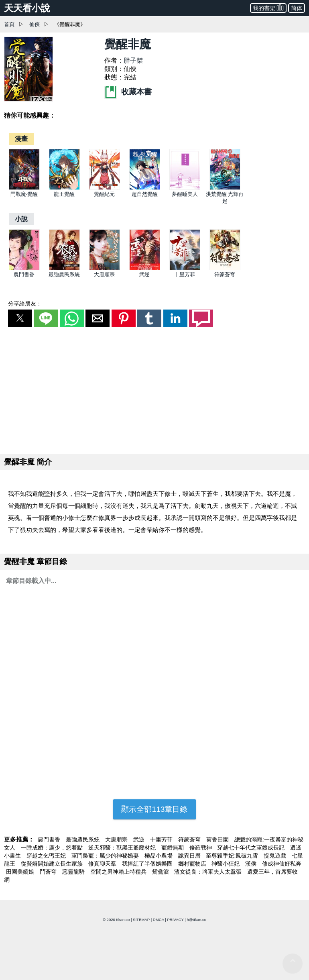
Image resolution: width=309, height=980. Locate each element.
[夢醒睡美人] (185, 188)
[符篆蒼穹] (225, 268)
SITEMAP (141, 920)
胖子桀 (133, 60)
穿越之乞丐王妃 (47, 856)
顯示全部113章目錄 (154, 809)
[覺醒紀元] (105, 188)
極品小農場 (159, 856)
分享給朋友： (25, 304)
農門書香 (24, 274)
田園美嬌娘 (21, 872)
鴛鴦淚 (161, 872)
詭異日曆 (190, 856)
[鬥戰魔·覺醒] (24, 188)
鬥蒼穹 (49, 872)
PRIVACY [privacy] (175, 920)
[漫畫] (21, 139)
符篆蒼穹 (225, 274)
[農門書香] (24, 268)
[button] (20, 318)
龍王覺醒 (64, 194)
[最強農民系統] (64, 268)
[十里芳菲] (185, 268)
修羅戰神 (201, 848)
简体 (297, 8)
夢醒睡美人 (185, 194)
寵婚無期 (173, 848)
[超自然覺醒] (145, 188)
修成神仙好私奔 (282, 864)
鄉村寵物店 (193, 864)
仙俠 (35, 24)
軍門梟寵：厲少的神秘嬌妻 (106, 856)
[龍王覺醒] (64, 188)
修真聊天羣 (103, 864)
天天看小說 (27, 8)
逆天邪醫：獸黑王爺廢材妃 (123, 848)
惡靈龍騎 (74, 872)
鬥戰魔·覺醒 (24, 194)
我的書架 (268, 7)
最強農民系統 (64, 274)
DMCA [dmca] (159, 920)
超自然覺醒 (145, 194)
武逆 (144, 274)
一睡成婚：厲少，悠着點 (53, 848)
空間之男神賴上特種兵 (119, 872)
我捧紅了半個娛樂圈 (148, 864)
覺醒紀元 (104, 194)
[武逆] (145, 268)
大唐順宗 (104, 274)
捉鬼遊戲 (276, 856)
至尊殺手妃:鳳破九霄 (233, 856)
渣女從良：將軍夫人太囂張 (209, 872)
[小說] (21, 219)
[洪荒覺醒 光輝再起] (225, 188)
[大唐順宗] (105, 268)
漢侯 (252, 864)
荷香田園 (218, 839)
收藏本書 (128, 92)
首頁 (9, 24)
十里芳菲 (185, 274)
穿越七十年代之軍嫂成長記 (252, 848)
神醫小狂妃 (226, 864)
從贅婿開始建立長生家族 (53, 864)
